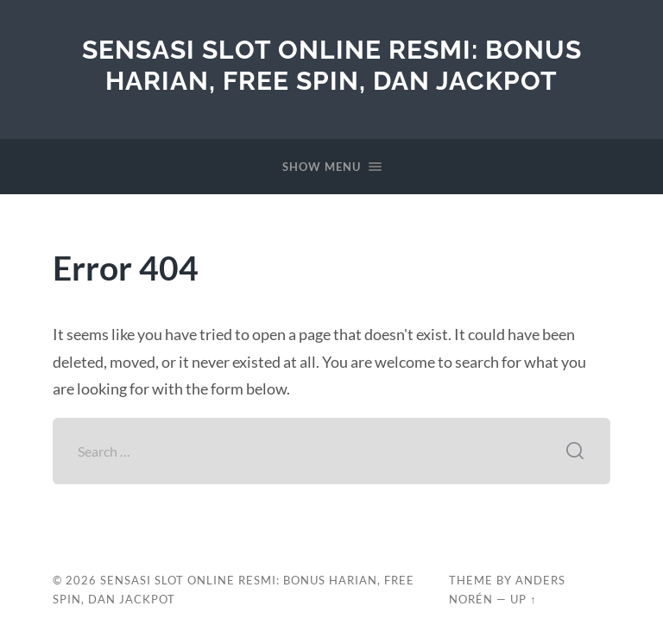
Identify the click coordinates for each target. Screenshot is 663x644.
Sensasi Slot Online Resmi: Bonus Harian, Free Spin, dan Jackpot (332, 65)
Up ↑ (523, 599)
